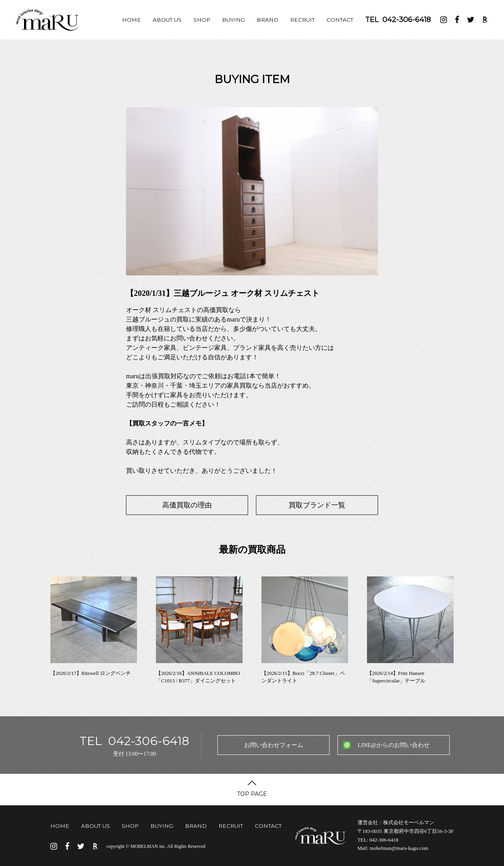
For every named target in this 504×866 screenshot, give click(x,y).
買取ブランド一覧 (317, 505)
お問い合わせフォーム (274, 745)
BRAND (268, 20)
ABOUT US (167, 20)
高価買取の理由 (187, 505)
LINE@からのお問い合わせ (393, 745)
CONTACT (340, 20)
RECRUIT (302, 20)
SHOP (202, 20)
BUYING (233, 20)
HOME (132, 20)
